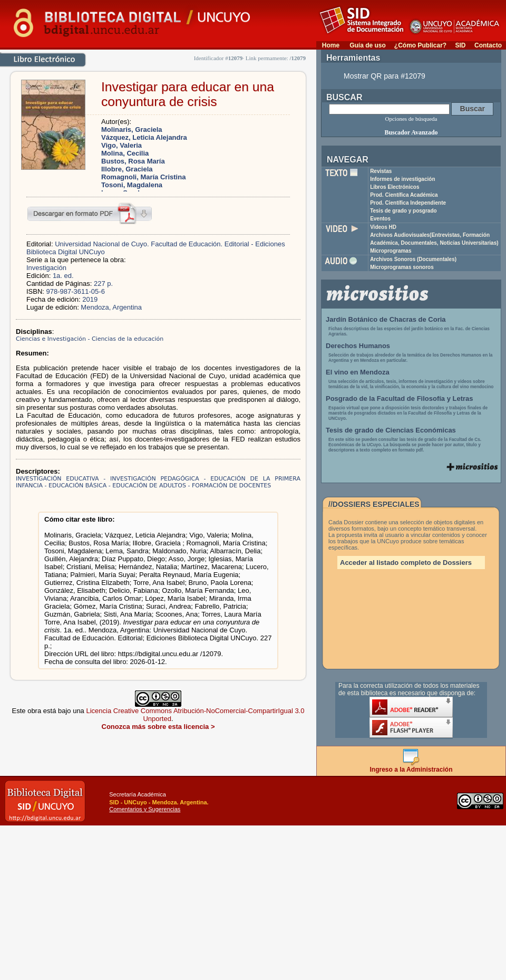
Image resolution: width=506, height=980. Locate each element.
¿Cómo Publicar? (420, 45)
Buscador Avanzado (411, 132)
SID (460, 45)
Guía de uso (368, 45)
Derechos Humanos (358, 346)
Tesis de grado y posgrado (403, 211)
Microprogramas (391, 251)
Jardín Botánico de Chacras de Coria (386, 319)
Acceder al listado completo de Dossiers (406, 563)
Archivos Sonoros (413, 259)
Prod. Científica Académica (404, 195)
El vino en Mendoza (358, 372)
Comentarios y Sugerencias (145, 809)
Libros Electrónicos (395, 187)
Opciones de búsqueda (411, 119)
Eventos (380, 219)
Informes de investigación (402, 179)
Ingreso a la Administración (411, 767)
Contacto (488, 45)
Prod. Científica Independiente (408, 203)
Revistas (381, 171)
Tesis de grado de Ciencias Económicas (391, 430)
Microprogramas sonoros (402, 267)
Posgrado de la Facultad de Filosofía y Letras (400, 398)
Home (331, 45)
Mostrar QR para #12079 (385, 76)
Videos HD (383, 227)
